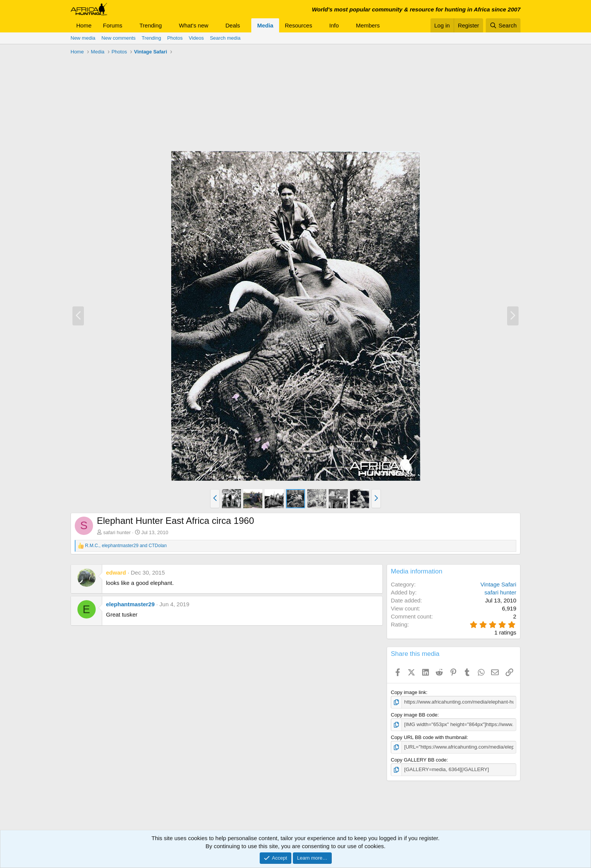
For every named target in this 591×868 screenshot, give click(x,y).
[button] (128, 25)
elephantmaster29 (130, 604)
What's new (194, 25)
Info (334, 25)
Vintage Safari (498, 584)
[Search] (503, 25)
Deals (233, 25)
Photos (175, 38)
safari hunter (117, 532)
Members (368, 25)
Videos (196, 38)
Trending (151, 25)
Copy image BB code (414, 715)
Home (84, 25)
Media (265, 25)
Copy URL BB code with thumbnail (429, 737)
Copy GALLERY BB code (419, 759)
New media (83, 38)
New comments (119, 38)
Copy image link (409, 692)
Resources (299, 25)
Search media (225, 38)
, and (126, 546)
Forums (113, 25)
